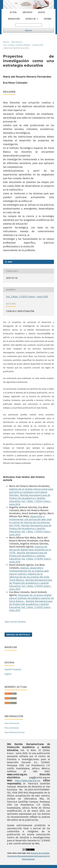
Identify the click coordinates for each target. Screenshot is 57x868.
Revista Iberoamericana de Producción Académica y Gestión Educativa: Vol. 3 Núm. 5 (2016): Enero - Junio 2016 (30, 557)
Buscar (28, 30)
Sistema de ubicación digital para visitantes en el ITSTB (30, 550)
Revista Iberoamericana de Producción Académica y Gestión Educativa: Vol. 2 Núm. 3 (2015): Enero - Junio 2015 (31, 585)
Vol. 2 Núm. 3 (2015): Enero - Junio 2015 (23, 45)
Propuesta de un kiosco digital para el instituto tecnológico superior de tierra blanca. (31, 598)
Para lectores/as (12, 723)
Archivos (28, 12)
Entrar (48, 19)
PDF (10, 262)
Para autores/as (12, 728)
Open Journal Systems (15, 622)
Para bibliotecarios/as (15, 732)
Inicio (6, 42)
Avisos (42, 12)
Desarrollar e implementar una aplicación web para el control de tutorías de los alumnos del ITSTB (30, 521)
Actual (13, 12)
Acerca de (31, 19)
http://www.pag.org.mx (28, 781)
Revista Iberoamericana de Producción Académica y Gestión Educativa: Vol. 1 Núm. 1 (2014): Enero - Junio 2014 (30, 500)
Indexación (14, 19)
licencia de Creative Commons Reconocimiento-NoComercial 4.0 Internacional (28, 856)
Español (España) (13, 670)
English (8, 674)
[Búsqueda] (29, 25)
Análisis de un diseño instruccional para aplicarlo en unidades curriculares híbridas (31, 492)
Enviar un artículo (18, 635)
